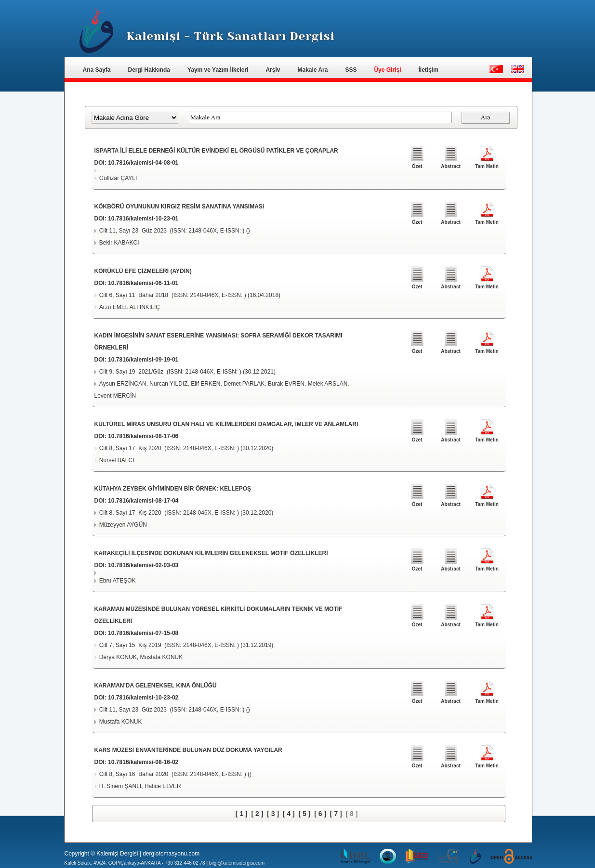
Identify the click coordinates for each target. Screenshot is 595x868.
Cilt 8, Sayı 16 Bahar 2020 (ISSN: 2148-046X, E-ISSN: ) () (175, 774)
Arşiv (273, 70)
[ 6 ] (320, 814)
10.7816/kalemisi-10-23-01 (143, 219)
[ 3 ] (273, 814)
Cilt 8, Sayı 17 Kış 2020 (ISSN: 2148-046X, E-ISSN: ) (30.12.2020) (186, 448)
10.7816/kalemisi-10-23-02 (143, 698)
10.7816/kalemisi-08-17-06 (143, 436)
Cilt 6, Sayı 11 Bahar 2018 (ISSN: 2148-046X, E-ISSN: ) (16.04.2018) (190, 295)
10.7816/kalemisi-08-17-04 (143, 501)
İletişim (428, 70)
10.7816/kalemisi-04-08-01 (143, 163)
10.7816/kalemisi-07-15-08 (143, 633)
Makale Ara (312, 70)
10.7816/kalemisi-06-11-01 (143, 283)
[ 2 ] (257, 814)
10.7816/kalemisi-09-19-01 (143, 360)
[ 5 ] (305, 814)
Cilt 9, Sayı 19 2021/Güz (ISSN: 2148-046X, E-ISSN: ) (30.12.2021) (187, 372)
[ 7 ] (336, 814)
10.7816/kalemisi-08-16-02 (143, 762)
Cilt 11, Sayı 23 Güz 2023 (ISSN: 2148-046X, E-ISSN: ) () (175, 231)
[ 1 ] (242, 814)
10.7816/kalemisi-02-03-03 (143, 565)
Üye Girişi (387, 70)
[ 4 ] (289, 814)
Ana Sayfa (97, 70)
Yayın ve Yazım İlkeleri (218, 70)
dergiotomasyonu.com (171, 854)
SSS (351, 70)
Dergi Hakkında (149, 70)
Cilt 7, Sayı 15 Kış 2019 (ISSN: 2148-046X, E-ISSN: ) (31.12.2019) (186, 645)
